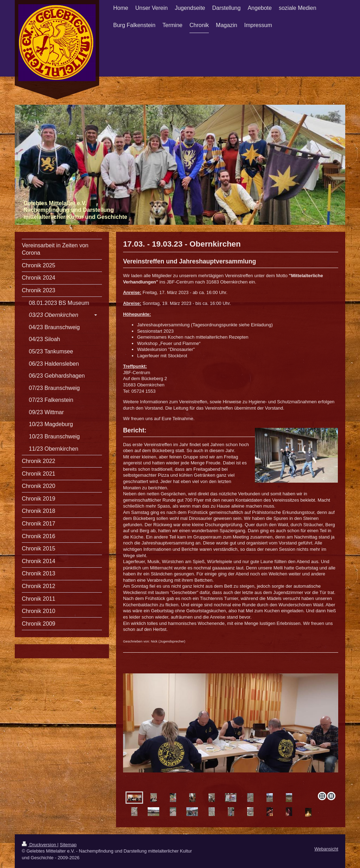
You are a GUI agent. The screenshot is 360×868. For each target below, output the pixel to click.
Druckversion (40, 845)
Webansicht (326, 849)
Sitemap (68, 845)
